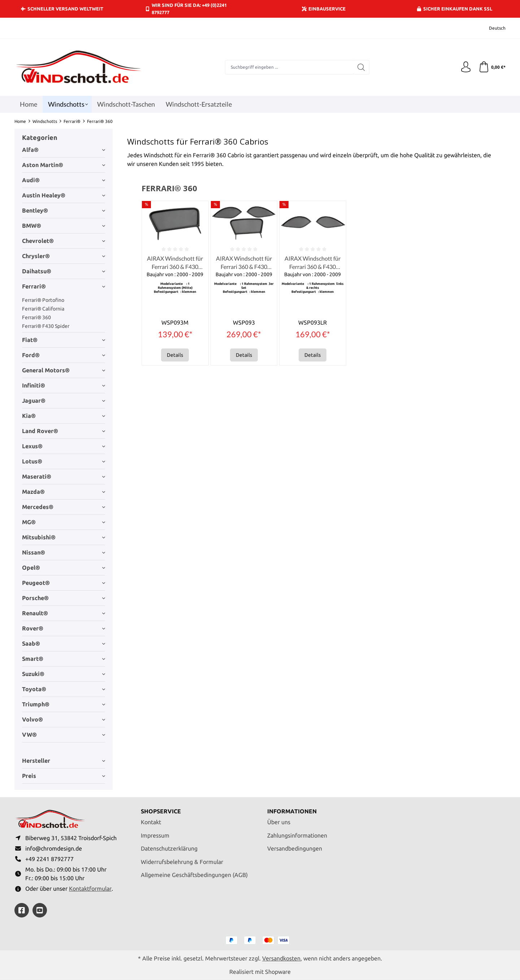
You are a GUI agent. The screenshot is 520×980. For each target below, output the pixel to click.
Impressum (155, 835)
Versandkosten (281, 958)
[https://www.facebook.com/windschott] (22, 910)
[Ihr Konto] (466, 67)
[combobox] (289, 67)
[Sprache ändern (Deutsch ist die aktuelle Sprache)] (492, 28)
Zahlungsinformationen (297, 835)
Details (175, 355)
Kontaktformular (90, 889)
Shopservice (161, 811)
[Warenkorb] (492, 67)
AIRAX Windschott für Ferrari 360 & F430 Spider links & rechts (313, 263)
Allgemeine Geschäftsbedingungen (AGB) (194, 875)
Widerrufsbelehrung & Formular (182, 862)
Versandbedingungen (295, 848)
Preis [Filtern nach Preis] (64, 776)
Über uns (279, 822)
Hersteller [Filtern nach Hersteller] (64, 761)
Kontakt (151, 822)
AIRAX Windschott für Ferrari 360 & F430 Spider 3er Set (244, 263)
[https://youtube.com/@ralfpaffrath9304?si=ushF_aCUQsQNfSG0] (40, 910)
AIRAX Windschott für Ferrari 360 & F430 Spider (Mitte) (175, 263)
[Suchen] (361, 67)
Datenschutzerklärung (169, 848)
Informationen (292, 811)
